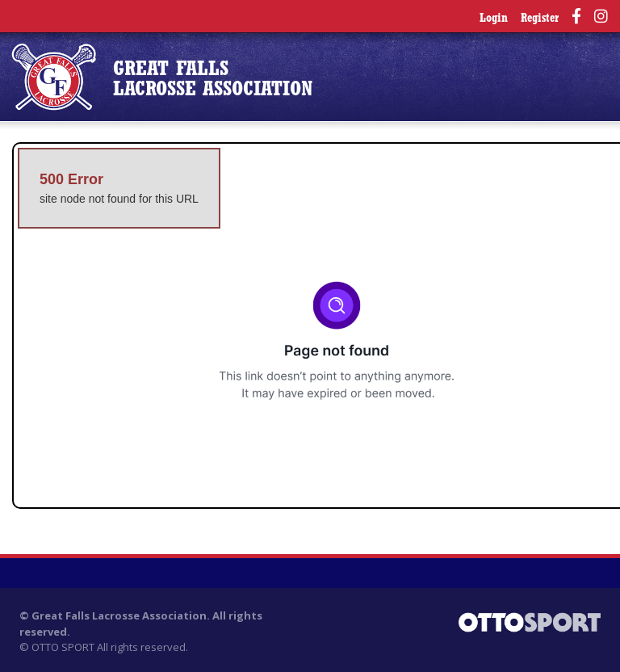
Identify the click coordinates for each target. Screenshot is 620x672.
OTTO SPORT (63, 647)
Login (494, 19)
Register (540, 19)
